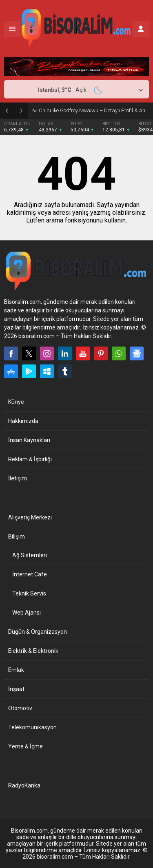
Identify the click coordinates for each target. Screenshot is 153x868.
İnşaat (16, 689)
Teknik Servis (29, 593)
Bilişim (17, 537)
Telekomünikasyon (32, 727)
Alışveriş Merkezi (30, 517)
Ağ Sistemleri (30, 555)
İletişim (18, 478)
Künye (16, 402)
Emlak (16, 670)
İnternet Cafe (30, 574)
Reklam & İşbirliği (30, 459)
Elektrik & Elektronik (33, 651)
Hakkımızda (23, 421)
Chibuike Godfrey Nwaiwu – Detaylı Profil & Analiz (94, 110)
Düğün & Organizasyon (38, 632)
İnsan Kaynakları (29, 440)
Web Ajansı (27, 613)
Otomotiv (20, 708)
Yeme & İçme (25, 746)
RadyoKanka (24, 785)
